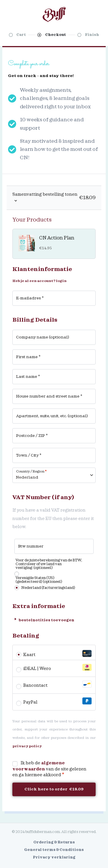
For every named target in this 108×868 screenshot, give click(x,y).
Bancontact (57, 684)
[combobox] (54, 475)
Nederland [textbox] (27, 477)
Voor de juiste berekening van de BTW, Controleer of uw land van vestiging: (49, 564)
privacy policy (27, 746)
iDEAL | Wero (57, 668)
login (61, 281)
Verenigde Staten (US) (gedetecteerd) (39, 580)
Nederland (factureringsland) (48, 588)
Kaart (57, 654)
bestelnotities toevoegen (43, 619)
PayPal (57, 701)
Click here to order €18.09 (54, 789)
